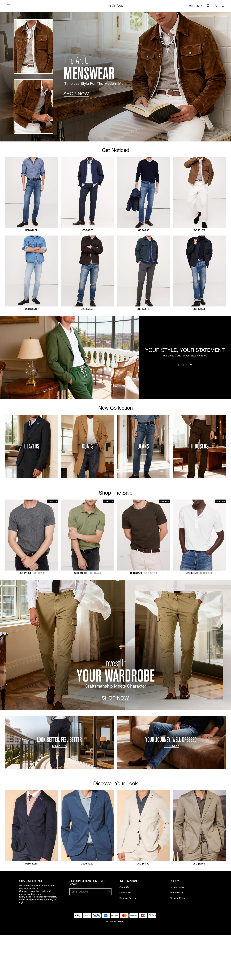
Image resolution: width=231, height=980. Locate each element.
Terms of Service (128, 898)
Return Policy (177, 893)
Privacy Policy (177, 887)
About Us (124, 887)
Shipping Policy (178, 898)
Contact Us (125, 893)
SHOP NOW (185, 365)
